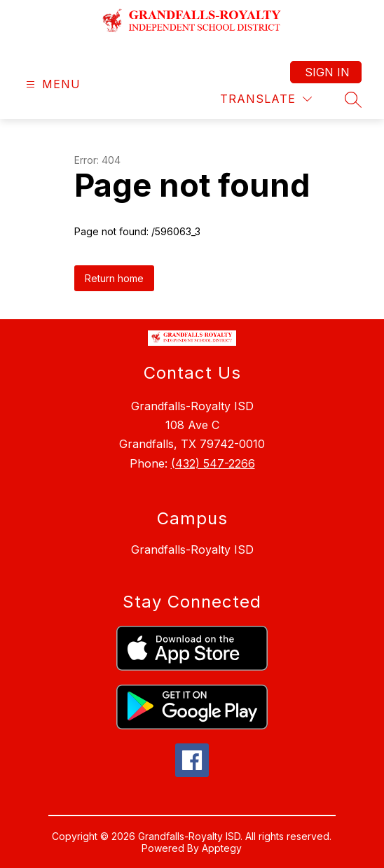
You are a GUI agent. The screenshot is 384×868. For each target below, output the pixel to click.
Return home (114, 278)
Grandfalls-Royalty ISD (192, 549)
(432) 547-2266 (213, 463)
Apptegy (222, 848)
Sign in (327, 72)
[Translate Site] (266, 99)
